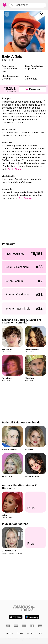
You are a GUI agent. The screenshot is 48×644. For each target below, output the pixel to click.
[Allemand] (40, 626)
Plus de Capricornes (15, 524)
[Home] (24, 608)
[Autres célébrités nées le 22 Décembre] (35, 502)
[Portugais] (24, 626)
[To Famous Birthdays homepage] (4, 5)
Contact (20, 633)
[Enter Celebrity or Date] (28, 5)
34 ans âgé (31, 79)
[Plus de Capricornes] (35, 538)
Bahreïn (6, 79)
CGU (40, 633)
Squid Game (15, 169)
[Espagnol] (16, 626)
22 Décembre (9, 69)
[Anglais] (8, 626)
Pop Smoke (25, 198)
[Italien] (32, 626)
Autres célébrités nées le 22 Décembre (20, 487)
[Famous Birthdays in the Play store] (32, 617)
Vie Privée (31, 633)
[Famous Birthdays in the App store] (16, 617)
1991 (5, 71)
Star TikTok (8, 60)
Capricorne (31, 69)
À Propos (9, 633)
